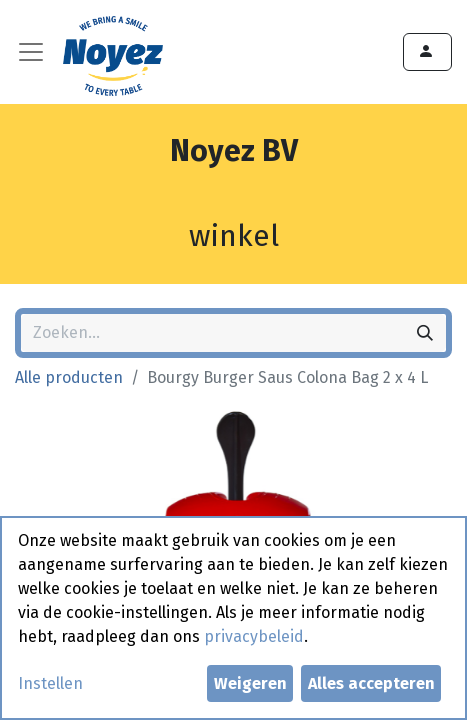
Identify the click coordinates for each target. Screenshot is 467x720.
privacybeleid (254, 636)
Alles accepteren (371, 683)
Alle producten (69, 377)
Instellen (50, 683)
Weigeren (250, 683)
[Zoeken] (425, 333)
